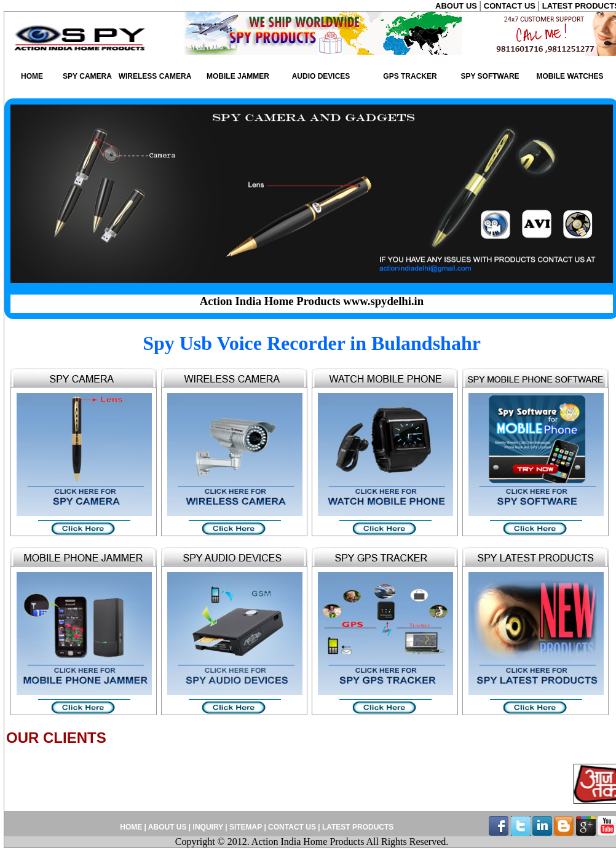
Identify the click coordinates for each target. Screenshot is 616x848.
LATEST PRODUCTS (357, 827)
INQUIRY (208, 827)
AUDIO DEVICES (321, 76)
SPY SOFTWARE (490, 76)
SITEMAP (247, 827)
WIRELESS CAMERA (155, 76)
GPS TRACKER (410, 76)
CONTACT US (511, 6)
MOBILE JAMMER (238, 76)
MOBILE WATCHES (570, 76)
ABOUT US (457, 6)
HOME (32, 76)
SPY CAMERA (87, 76)
